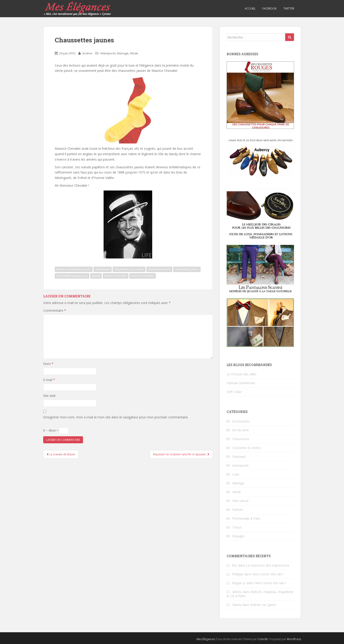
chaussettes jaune (159, 269)
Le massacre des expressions (268, 565)
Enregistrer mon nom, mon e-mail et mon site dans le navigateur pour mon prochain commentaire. (116, 417)
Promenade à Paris (246, 518)
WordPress (294, 639)
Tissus (237, 527)
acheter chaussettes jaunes (74, 269)
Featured (239, 457)
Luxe (236, 474)
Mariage (123, 53)
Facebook (269, 8)
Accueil (250, 8)
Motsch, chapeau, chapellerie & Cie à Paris (260, 594)
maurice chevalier (116, 276)
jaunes (96, 276)
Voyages (238, 536)
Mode (134, 53)
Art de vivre (241, 430)
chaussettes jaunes (187, 269)
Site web (49, 396)
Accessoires (241, 421)
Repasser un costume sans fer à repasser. (181, 454)
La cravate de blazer (61, 454)
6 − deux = (56, 431)
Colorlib (263, 639)
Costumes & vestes (247, 448)
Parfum (238, 510)
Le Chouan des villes (242, 374)
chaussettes (103, 269)
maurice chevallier (143, 276)
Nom (48, 364)
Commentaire (55, 310)
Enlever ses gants (263, 605)
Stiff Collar (234, 392)
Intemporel (108, 53)
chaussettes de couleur (129, 269)
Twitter (289, 8)
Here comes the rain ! (268, 574)
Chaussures (241, 439)
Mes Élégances (206, 639)
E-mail (49, 380)
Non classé (240, 501)
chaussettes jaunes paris (72, 276)
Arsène (87, 53)
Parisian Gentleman (241, 383)
